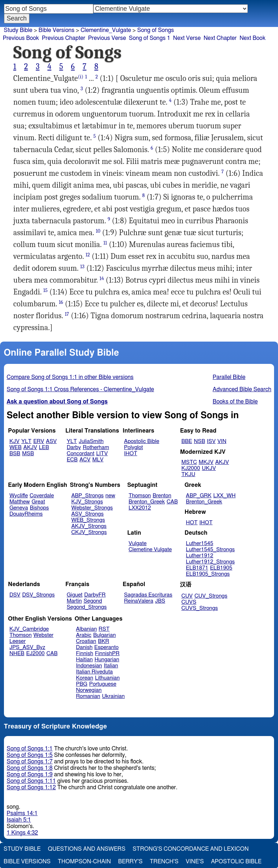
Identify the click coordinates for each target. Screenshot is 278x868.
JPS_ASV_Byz (27, 647)
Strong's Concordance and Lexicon (191, 849)
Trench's (164, 862)
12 (88, 255)
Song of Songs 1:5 (30, 755)
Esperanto (107, 647)
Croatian (86, 641)
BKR (104, 641)
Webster (43, 635)
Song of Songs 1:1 (30, 749)
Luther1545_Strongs (210, 550)
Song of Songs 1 (150, 38)
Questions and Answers (87, 849)
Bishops (39, 508)
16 (61, 302)
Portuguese (103, 684)
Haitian (85, 660)
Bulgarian (104, 635)
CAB (172, 502)
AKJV (30, 447)
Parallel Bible (229, 377)
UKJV (209, 468)
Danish (84, 647)
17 (67, 314)
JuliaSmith (91, 441)
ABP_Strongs (87, 496)
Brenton (162, 496)
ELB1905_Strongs (208, 574)
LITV (102, 454)
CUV (187, 596)
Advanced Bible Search (242, 389)
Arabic (84, 635)
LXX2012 (140, 508)
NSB (200, 441)
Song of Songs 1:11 (31, 781)
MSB (28, 454)
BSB (15, 454)
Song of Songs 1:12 (31, 787)
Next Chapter (220, 38)
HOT (192, 523)
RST (104, 629)
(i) (81, 77)
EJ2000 (35, 654)
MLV (98, 460)
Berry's (130, 862)
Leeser (17, 641)
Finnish (85, 654)
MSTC (189, 462)
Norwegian (89, 690)
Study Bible (18, 30)
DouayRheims (26, 514)
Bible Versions (56, 30)
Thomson (140, 496)
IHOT (131, 454)
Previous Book (21, 38)
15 (46, 290)
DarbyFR (95, 595)
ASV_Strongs (87, 514)
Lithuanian (107, 678)
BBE (187, 441)
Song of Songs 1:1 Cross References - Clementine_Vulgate (80, 389)
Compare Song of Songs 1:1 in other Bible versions (70, 377)
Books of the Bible (235, 402)
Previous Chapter (64, 38)
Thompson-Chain (84, 862)
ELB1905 (221, 568)
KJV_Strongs (87, 502)
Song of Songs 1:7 (30, 762)
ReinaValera (138, 601)
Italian (111, 666)
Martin (74, 601)
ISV (211, 441)
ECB (72, 460)
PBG (82, 684)
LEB (44, 447)
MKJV (206, 462)
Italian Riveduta (94, 672)
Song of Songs (156, 30)
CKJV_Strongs (89, 532)
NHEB (17, 654)
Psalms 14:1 (22, 813)
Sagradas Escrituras (148, 595)
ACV (85, 460)
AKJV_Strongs (89, 526)
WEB (15, 447)
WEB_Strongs (88, 520)
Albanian (87, 629)
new (110, 496)
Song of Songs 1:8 (30, 768)
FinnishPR (107, 654)
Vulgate (138, 543)
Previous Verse (107, 38)
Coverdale (42, 496)
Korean (85, 678)
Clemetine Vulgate (150, 550)
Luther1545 (200, 543)
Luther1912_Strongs (210, 562)
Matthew (20, 502)
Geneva (19, 508)
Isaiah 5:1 (19, 820)
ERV (39, 441)
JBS (160, 601)
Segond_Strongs (87, 607)
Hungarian (107, 660)
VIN (222, 441)
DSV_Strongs (39, 595)
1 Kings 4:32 (22, 833)
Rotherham (96, 447)
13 (82, 267)
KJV (14, 441)
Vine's (195, 862)
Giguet (75, 595)
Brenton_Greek (147, 502)
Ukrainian (113, 696)
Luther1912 (200, 556)
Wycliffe (18, 496)
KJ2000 (191, 468)
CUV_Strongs (211, 596)
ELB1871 (197, 568)
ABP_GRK (199, 496)
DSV (15, 595)
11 (105, 243)
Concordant (81, 454)
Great (38, 502)
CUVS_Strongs (200, 608)
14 (102, 278)
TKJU (188, 474)
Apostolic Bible (236, 862)
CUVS (189, 602)
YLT (26, 441)
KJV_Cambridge (29, 629)
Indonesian (89, 666)
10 (98, 231)
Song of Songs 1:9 (30, 775)
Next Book (252, 38)
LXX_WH (224, 496)
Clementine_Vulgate (106, 30)
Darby (74, 447)
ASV (51, 441)
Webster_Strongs (92, 508)
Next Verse (187, 38)
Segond (93, 601)
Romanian (88, 696)
